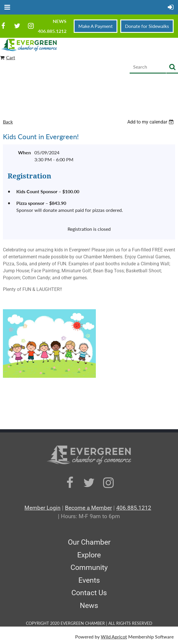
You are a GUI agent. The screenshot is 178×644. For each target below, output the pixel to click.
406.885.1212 (52, 31)
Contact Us (89, 593)
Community (89, 567)
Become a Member (88, 508)
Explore (89, 555)
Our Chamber (89, 542)
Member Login (43, 508)
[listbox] (151, 122)
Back (8, 122)
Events (89, 580)
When (24, 152)
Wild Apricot (114, 637)
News (60, 21)
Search (172, 67)
